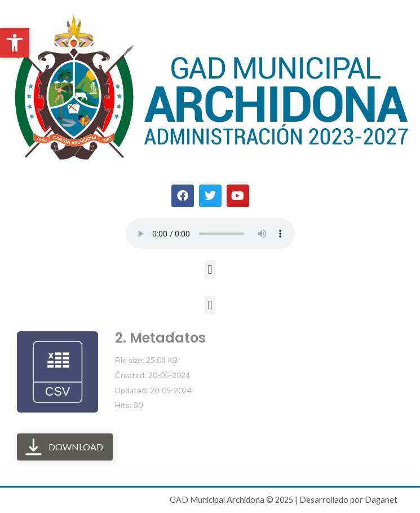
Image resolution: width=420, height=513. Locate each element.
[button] (210, 269)
